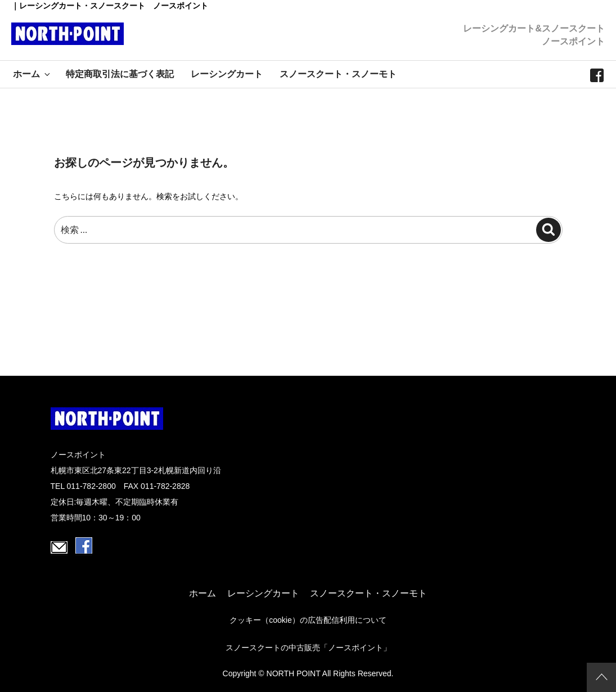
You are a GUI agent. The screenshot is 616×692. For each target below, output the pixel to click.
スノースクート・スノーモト (338, 74)
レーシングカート (227, 74)
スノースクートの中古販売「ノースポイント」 (308, 648)
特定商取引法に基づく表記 (120, 74)
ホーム (32, 74)
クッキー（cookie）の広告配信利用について (308, 620)
